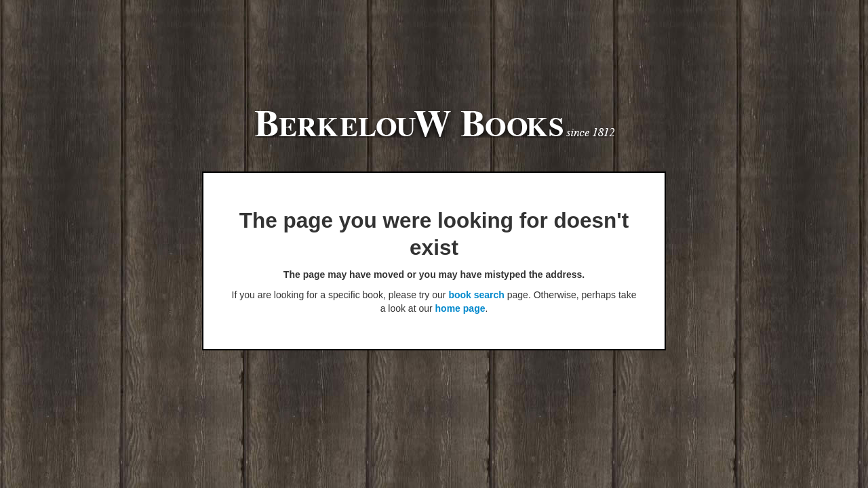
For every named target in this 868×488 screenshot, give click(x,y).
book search (476, 295)
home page (460, 308)
